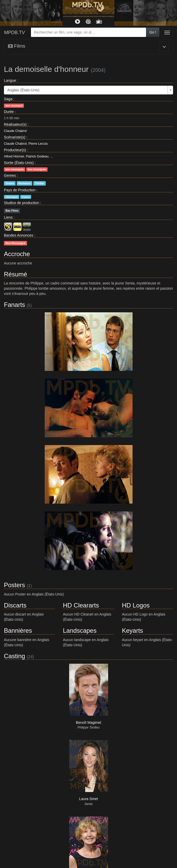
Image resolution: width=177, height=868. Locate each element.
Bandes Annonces (19, 235)
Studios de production (21, 203)
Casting (14, 656)
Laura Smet (88, 799)
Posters (14, 585)
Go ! (153, 32)
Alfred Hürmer (14, 156)
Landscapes (80, 631)
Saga (8, 99)
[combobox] (89, 32)
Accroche (17, 254)
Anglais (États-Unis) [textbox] (23, 90)
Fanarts (14, 305)
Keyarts (132, 631)
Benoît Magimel (89, 723)
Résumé (15, 274)
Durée (9, 112)
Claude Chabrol (15, 131)
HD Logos (136, 605)
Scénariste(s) (15, 137)
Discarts (15, 605)
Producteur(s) (15, 150)
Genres (10, 175)
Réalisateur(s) (15, 124)
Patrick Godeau (37, 156)
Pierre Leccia (38, 144)
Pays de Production (20, 190)
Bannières (18, 631)
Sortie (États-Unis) (19, 163)
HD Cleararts (81, 605)
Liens (8, 217)
